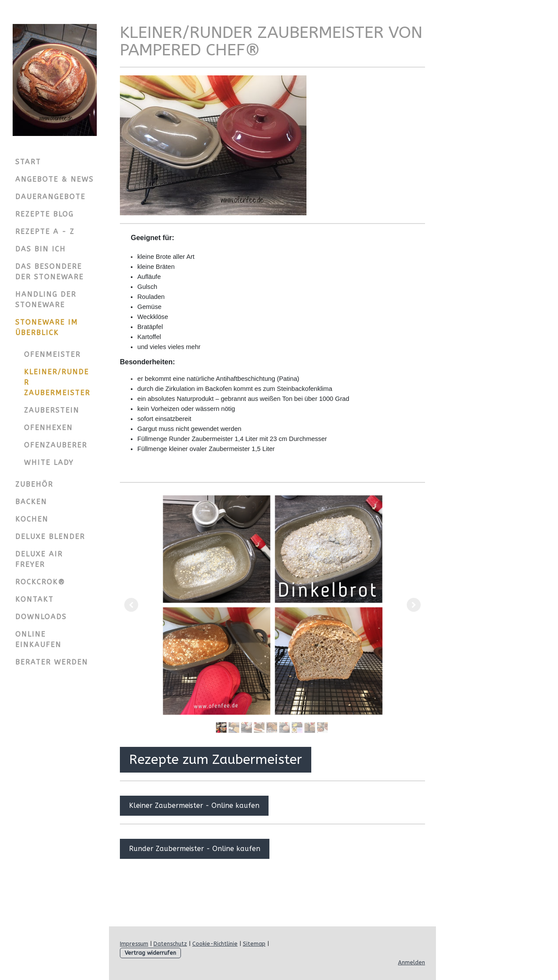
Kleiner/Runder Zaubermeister (57, 382)
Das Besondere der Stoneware (49, 272)
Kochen (32, 519)
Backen (31, 502)
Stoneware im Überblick (47, 327)
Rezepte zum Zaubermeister (216, 760)
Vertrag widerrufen (150, 953)
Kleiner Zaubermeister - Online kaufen (194, 805)
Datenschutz (170, 944)
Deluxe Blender (50, 537)
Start (28, 162)
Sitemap (254, 944)
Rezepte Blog (44, 214)
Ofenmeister (52, 354)
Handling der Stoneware (46, 300)
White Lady (49, 463)
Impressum (134, 944)
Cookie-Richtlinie (215, 944)
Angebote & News (54, 179)
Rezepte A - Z (45, 232)
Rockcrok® (40, 582)
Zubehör (34, 484)
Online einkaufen (38, 639)
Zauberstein (52, 410)
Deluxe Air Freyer (39, 559)
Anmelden (412, 962)
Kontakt (34, 599)
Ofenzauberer (56, 445)
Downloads (41, 617)
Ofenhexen (48, 428)
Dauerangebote (50, 197)
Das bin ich (41, 249)
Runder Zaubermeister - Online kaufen (195, 849)
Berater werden (52, 662)
